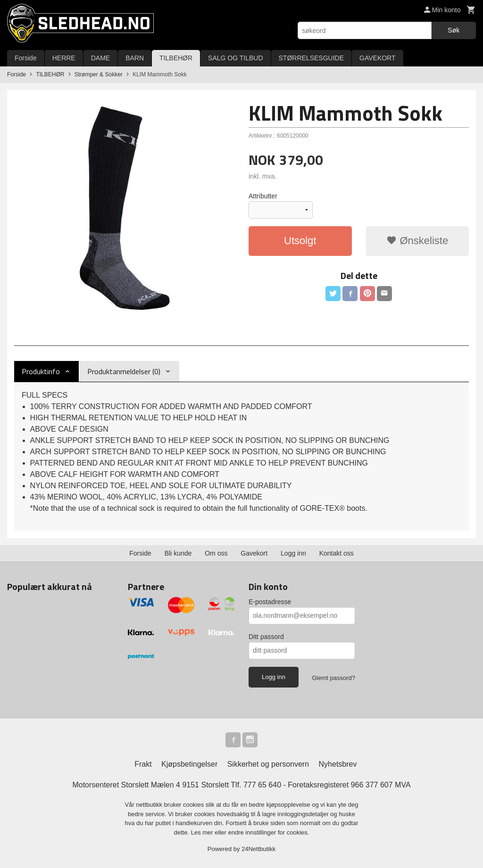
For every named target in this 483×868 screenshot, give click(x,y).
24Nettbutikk (258, 849)
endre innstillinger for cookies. (268, 832)
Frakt (143, 764)
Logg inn (293, 553)
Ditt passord (266, 637)
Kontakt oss (337, 553)
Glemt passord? (333, 678)
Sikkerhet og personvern (268, 764)
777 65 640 (262, 785)
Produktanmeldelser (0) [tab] (124, 371)
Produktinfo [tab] (41, 371)
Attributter (263, 196)
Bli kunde (178, 553)
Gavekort (254, 553)
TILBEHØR (176, 58)
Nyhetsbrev (338, 764)
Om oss (216, 553)
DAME (100, 58)
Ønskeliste (417, 241)
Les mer (203, 832)
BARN (135, 58)
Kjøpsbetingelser (189, 764)
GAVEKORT (378, 58)
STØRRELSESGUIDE (311, 58)
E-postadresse (270, 602)
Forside (26, 58)
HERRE (64, 58)
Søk (454, 30)
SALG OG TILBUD (235, 58)
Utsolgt (300, 241)
